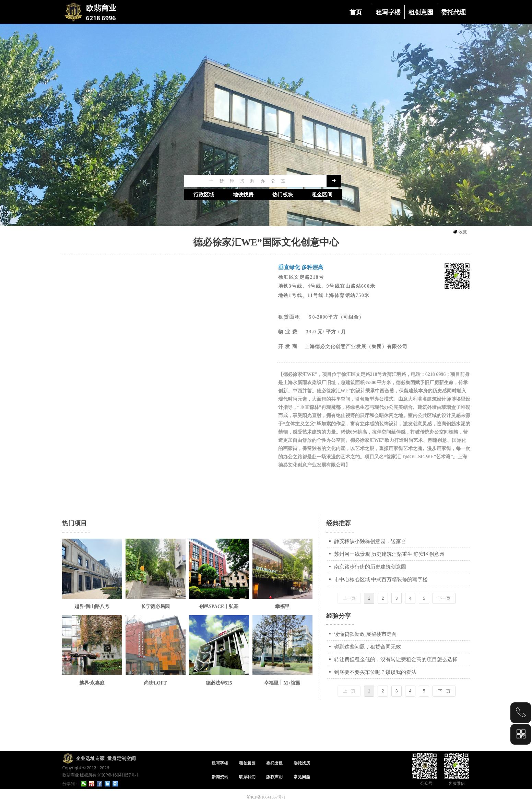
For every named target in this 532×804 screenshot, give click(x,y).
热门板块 (283, 195)
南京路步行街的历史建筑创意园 (370, 567)
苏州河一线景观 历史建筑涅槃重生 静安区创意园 (389, 554)
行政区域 (204, 195)
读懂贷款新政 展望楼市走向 (366, 634)
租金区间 (322, 195)
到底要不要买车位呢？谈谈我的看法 (375, 672)
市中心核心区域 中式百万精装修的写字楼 (381, 579)
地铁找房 (243, 195)
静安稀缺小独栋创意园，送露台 (370, 541)
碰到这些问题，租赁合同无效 (368, 647)
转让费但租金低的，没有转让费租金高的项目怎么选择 (396, 659)
